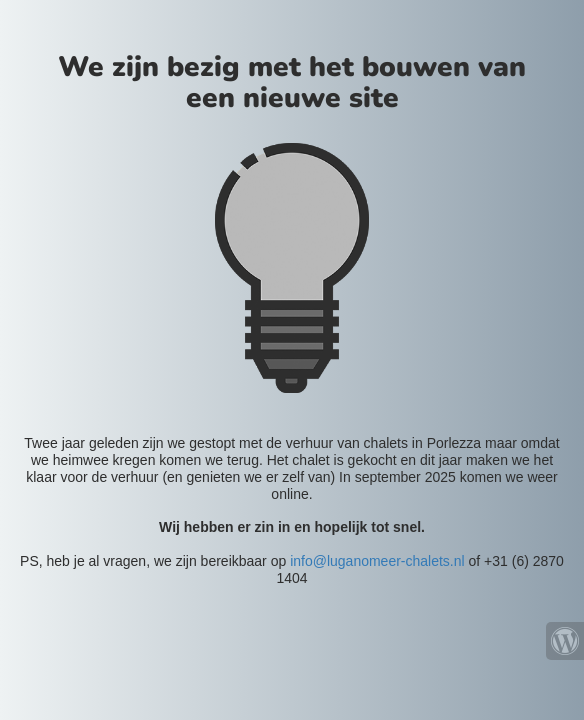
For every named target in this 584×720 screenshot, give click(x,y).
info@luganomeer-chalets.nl (377, 561)
